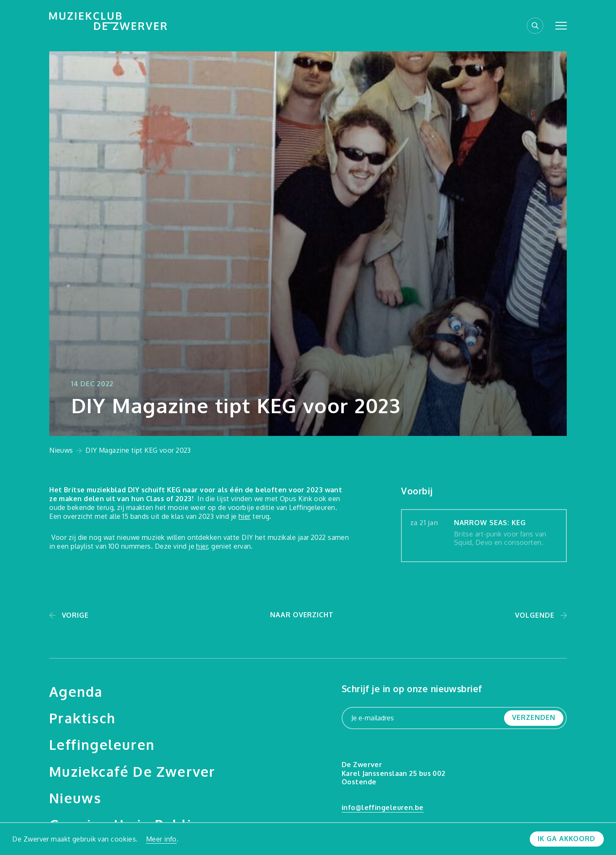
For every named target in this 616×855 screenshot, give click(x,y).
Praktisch (82, 718)
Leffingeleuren (102, 744)
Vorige (75, 615)
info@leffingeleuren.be (383, 807)
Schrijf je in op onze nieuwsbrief (412, 689)
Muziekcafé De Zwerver (132, 771)
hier (245, 516)
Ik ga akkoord (566, 839)
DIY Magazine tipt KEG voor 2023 (138, 450)
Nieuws (61, 450)
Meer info (161, 839)
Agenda (76, 691)
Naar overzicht (302, 615)
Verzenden (534, 717)
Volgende (535, 615)
